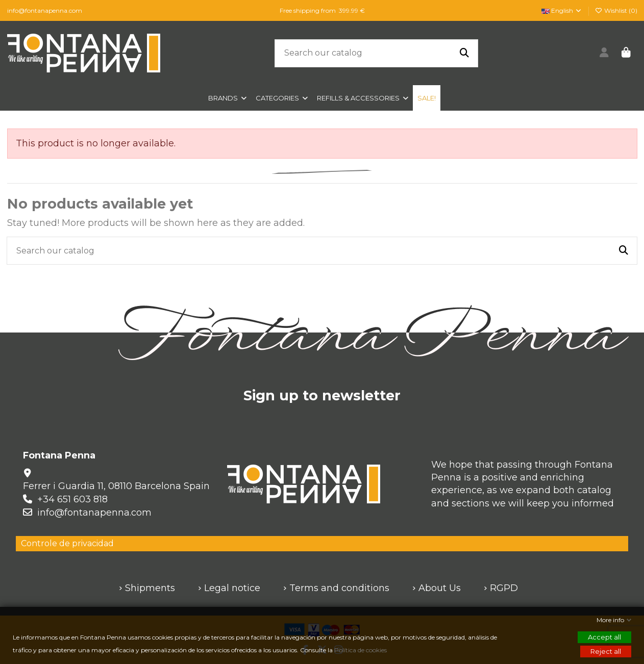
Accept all (604, 637)
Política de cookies (361, 650)
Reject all (606, 651)
